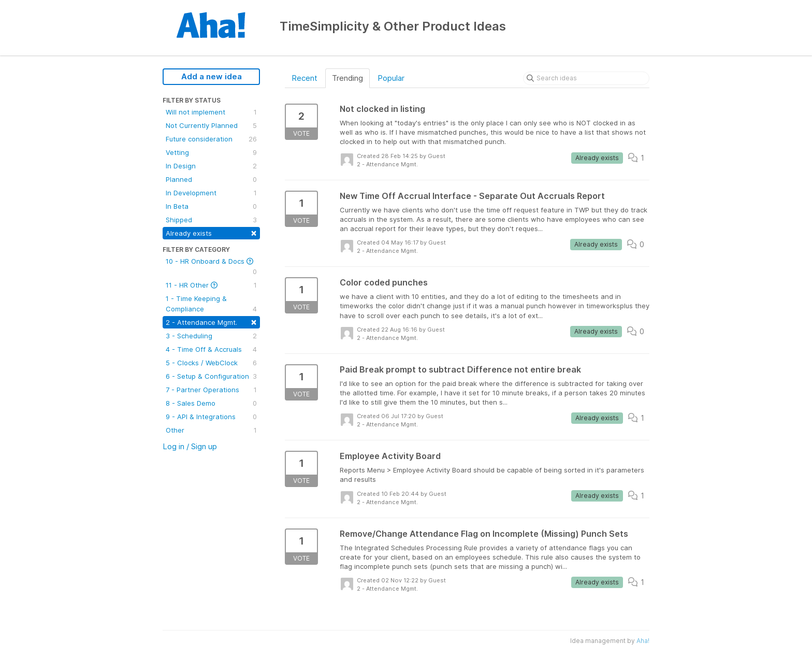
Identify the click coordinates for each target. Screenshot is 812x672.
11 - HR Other (211, 285)
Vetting (211, 152)
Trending (347, 78)
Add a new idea (212, 76)
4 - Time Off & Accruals (211, 349)
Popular (391, 78)
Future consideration (211, 139)
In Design (211, 166)
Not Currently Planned (211, 125)
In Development (211, 193)
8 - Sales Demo (211, 403)
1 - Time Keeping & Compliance (211, 304)
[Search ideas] (586, 78)
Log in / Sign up (190, 446)
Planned (211, 179)
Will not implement (211, 112)
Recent (304, 78)
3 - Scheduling (211, 336)
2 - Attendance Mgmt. (211, 321)
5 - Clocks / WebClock (211, 363)
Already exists (211, 232)
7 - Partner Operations (211, 390)
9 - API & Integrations (211, 417)
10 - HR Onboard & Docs (211, 267)
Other (211, 430)
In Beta (211, 206)
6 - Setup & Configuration (211, 376)
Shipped (211, 220)
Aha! (643, 641)
